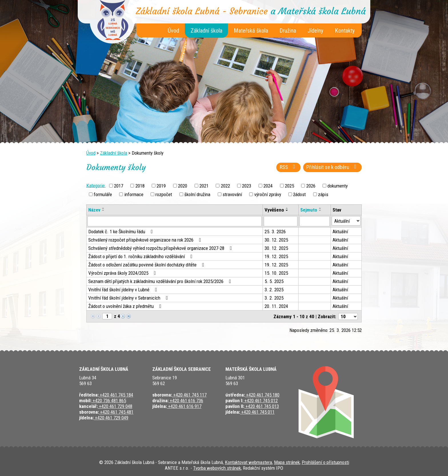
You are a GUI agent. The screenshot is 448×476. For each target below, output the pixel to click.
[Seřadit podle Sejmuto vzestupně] (320, 208)
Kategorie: (96, 185)
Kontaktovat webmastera (248, 462)
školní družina (197, 194)
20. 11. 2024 (276, 306)
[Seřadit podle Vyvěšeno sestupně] (287, 210)
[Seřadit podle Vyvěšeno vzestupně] (287, 208)
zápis (323, 194)
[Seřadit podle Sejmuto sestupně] (320, 210)
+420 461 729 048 (115, 406)
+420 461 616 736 (186, 401)
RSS (289, 167)
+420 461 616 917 (184, 406)
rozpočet (164, 194)
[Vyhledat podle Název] (175, 221)
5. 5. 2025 (274, 281)
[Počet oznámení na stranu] (348, 316)
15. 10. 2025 (276, 273)
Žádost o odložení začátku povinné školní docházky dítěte (147, 265)
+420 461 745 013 (262, 406)
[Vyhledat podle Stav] (346, 221)
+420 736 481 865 (109, 401)
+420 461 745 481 (116, 412)
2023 (247, 186)
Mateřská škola (251, 31)
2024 (268, 186)
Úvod (173, 31)
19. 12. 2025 (276, 256)
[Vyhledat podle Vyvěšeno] (280, 221)
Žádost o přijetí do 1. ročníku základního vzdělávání (141, 256)
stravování (232, 194)
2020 (183, 186)
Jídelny (315, 31)
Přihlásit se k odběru (332, 167)
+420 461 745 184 (116, 395)
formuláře (103, 194)
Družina (288, 31)
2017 (119, 186)
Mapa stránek (287, 462)
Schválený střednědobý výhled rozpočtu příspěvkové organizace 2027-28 (161, 248)
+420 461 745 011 (257, 412)
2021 (204, 186)
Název (94, 210)
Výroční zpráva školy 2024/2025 (123, 273)
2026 (311, 186)
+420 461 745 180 (262, 395)
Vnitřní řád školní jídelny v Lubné (124, 290)
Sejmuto (309, 210)
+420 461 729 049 (111, 418)
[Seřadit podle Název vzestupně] (103, 208)
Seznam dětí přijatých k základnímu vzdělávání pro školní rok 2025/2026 (161, 281)
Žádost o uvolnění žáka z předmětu (126, 306)
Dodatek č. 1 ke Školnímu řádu (122, 232)
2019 (161, 186)
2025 (289, 186)
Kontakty (345, 31)
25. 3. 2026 (275, 232)
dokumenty (338, 186)
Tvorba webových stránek (217, 468)
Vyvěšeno (274, 210)
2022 (225, 186)
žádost (299, 194)
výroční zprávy (268, 194)
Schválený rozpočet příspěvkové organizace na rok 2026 (146, 240)
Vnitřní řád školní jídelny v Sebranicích (129, 298)
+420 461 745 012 (260, 401)
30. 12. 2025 (276, 240)
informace (134, 194)
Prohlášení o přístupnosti (325, 462)
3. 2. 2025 (274, 290)
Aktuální (340, 232)
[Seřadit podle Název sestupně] (103, 210)
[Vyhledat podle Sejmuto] (315, 221)
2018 (140, 186)
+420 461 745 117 (189, 395)
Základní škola (206, 31)
